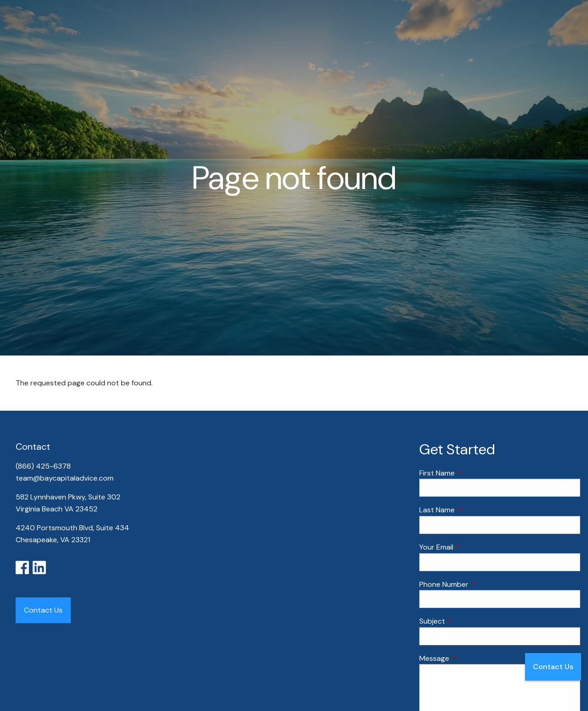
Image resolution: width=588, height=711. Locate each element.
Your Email (471, 547)
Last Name (472, 510)
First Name (472, 473)
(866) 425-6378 (44, 466)
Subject (467, 621)
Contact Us (553, 667)
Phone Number (479, 584)
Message (469, 658)
